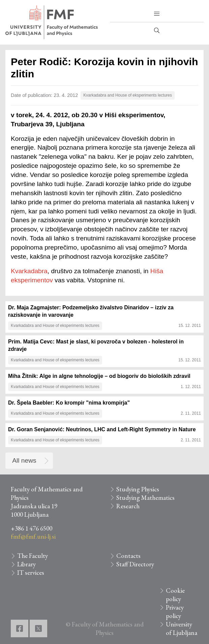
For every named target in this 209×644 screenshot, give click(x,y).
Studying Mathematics (145, 498)
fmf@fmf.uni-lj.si (33, 536)
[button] (157, 14)
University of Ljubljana (182, 628)
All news (24, 460)
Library (26, 564)
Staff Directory (135, 564)
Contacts (128, 556)
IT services (31, 573)
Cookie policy (175, 595)
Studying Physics (138, 489)
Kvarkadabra (29, 271)
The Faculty (33, 556)
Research (128, 506)
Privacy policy (175, 612)
